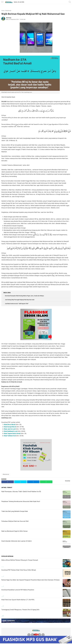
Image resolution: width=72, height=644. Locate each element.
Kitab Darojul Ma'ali (10, 427)
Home (3, 11)
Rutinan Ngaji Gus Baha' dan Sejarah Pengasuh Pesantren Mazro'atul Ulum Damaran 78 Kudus (30, 580)
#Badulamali (6, 474)
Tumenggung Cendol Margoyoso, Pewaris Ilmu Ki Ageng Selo (20, 610)
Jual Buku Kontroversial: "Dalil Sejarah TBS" (17, 304)
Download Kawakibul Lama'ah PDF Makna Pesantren (18, 590)
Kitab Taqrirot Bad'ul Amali (12, 434)
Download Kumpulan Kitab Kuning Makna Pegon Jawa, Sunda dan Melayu (24, 296)
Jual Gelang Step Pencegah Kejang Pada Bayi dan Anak (20, 300)
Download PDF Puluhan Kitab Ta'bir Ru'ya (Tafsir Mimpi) (19, 570)
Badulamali (8, 11)
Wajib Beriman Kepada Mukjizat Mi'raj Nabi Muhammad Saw (33, 14)
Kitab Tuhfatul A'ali (10, 436)
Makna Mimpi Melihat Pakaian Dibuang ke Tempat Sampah (20, 560)
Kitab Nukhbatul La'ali (11, 431)
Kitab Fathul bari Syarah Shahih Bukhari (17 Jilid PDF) (18, 600)
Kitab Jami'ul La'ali (10, 429)
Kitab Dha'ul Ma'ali (10, 425)
